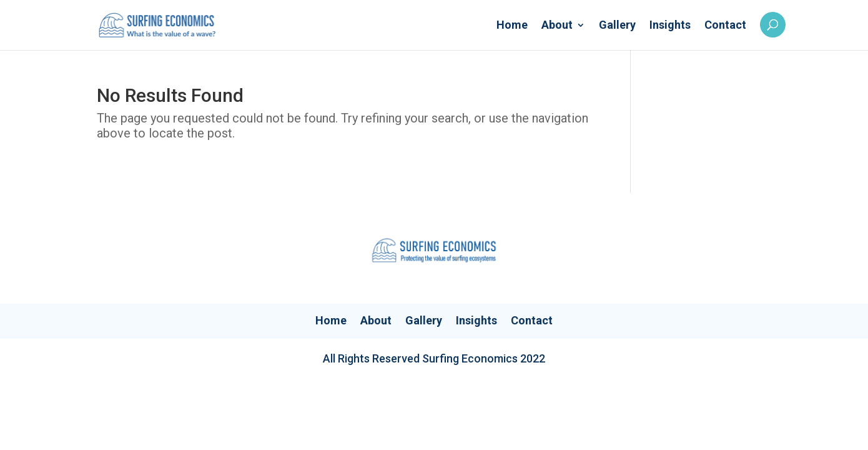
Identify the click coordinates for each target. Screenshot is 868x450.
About (557, 26)
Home (512, 26)
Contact (725, 26)
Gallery (617, 26)
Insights (670, 26)
